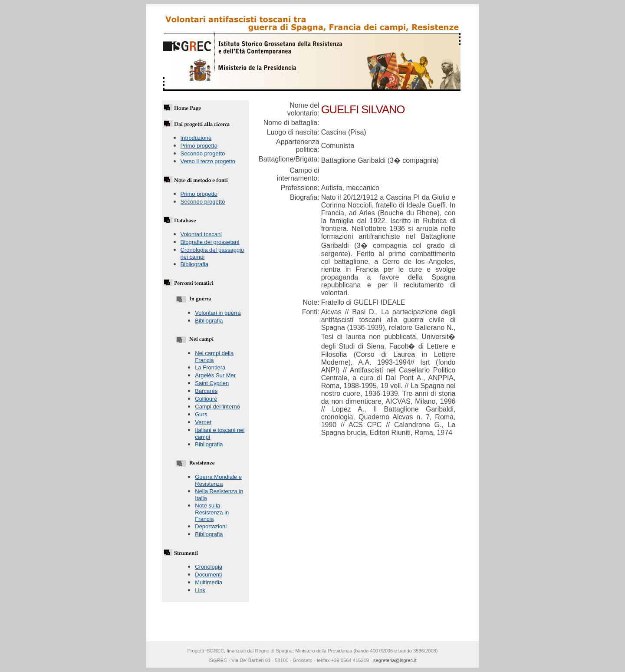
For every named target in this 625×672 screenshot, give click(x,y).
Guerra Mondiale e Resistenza (218, 480)
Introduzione (196, 138)
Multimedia (209, 582)
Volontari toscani (201, 234)
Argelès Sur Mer (215, 375)
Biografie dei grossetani (210, 242)
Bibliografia (194, 264)
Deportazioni (211, 526)
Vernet (203, 422)
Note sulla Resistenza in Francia (212, 512)
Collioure (206, 399)
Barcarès (206, 391)
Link (200, 590)
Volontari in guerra (218, 313)
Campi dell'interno (217, 407)
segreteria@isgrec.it (394, 660)
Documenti (208, 575)
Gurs (201, 414)
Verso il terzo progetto (208, 161)
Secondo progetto (203, 153)
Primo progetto (199, 146)
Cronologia (209, 567)
